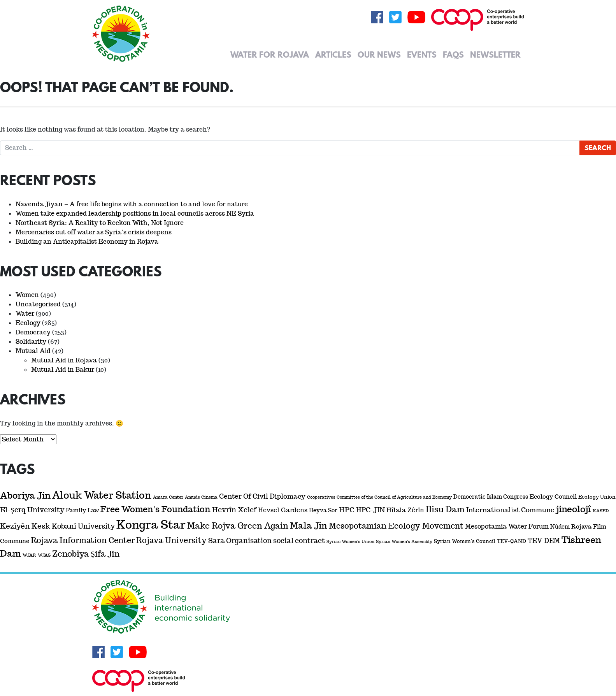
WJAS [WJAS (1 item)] (44, 555)
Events (422, 54)
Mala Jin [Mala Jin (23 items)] (309, 526)
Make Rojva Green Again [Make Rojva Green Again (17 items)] (238, 526)
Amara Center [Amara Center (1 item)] (168, 497)
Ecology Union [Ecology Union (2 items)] (597, 497)
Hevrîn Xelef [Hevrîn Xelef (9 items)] (234, 510)
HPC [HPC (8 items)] (347, 510)
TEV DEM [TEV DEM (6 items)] (544, 541)
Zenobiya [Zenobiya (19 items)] (71, 554)
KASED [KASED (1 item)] (601, 511)
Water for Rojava (270, 54)
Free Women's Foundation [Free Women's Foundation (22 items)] (155, 509)
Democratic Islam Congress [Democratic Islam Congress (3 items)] (491, 497)
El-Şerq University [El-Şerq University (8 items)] (32, 510)
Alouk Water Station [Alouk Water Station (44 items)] (102, 495)
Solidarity (31, 342)
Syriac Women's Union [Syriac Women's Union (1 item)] (350, 541)
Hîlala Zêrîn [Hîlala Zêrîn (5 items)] (405, 510)
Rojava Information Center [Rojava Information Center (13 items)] (83, 540)
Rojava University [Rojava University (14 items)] (171, 540)
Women (27, 295)
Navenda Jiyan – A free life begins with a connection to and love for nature (132, 204)
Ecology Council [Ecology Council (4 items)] (553, 497)
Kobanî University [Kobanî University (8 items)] (83, 526)
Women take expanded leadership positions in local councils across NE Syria (135, 214)
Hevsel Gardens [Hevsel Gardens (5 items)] (283, 510)
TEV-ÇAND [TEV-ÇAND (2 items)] (512, 541)
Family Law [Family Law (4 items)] (82, 510)
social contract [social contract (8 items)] (299, 540)
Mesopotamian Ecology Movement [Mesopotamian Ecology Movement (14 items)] (396, 526)
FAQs (453, 54)
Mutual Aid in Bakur (63, 370)
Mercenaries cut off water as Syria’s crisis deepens (94, 232)
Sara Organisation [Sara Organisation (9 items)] (240, 540)
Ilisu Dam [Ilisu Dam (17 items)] (445, 509)
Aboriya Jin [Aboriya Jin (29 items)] (25, 495)
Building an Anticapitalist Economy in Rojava (87, 242)
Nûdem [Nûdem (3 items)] (560, 527)
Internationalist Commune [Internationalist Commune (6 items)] (510, 510)
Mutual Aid (33, 351)
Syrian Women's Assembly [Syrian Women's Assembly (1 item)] (404, 541)
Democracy (33, 332)
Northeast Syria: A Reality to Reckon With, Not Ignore (100, 223)
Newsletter (495, 54)
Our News (379, 54)
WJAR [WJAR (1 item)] (29, 555)
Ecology (28, 323)
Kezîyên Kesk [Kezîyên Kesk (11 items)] (25, 526)
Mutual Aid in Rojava (64, 360)
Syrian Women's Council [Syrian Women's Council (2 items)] (465, 541)
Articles (333, 54)
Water (25, 314)
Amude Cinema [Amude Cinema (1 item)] (201, 497)
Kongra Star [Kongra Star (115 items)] (151, 525)
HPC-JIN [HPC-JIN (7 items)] (370, 510)
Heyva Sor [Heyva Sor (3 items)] (323, 510)
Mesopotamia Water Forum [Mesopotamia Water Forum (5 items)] (507, 526)
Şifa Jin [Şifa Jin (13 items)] (105, 554)
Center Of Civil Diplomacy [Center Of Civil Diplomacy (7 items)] (262, 496)
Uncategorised (38, 304)
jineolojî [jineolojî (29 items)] (574, 509)
